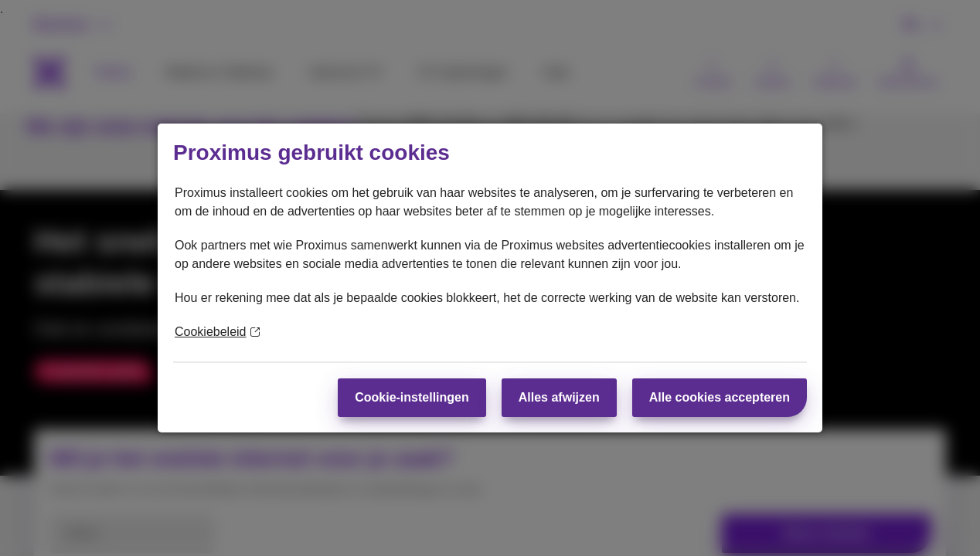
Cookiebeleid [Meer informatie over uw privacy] (217, 332)
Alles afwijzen (559, 397)
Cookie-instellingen (412, 397)
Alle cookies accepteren (720, 397)
